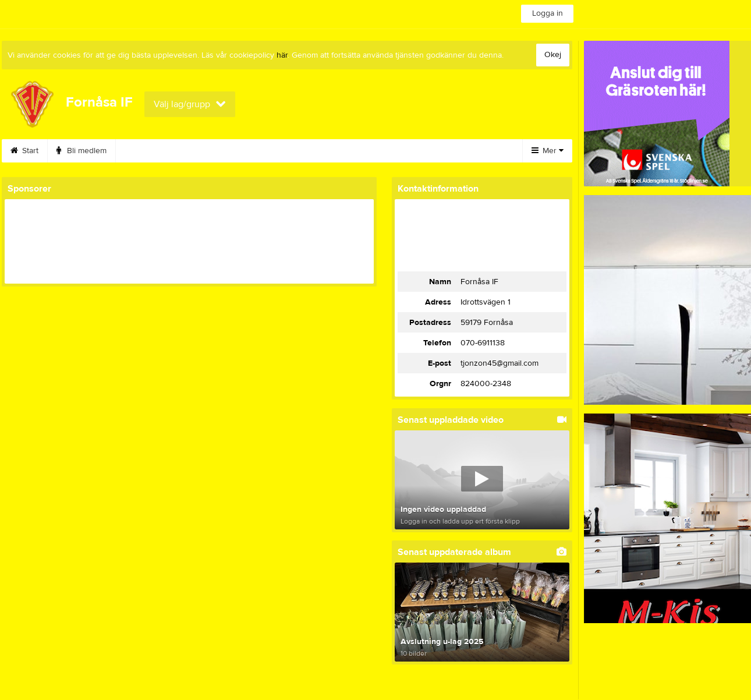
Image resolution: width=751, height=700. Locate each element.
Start (24, 151)
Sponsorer (335, 151)
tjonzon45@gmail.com (500, 363)
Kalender (146, 151)
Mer (548, 151)
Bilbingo (206, 151)
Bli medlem (82, 151)
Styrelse (398, 151)
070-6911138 (483, 343)
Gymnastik (268, 151)
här (282, 55)
